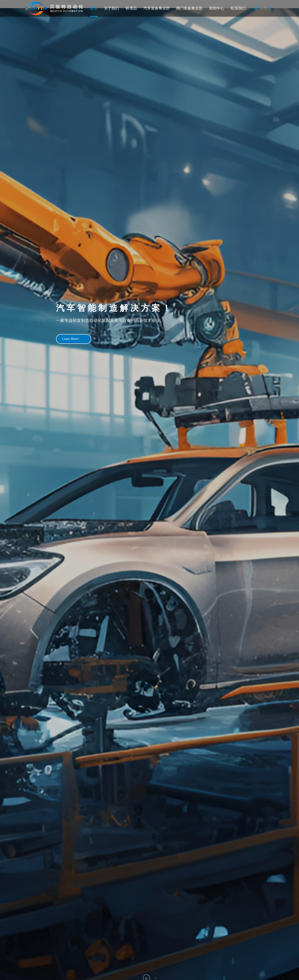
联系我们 (238, 8)
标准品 (131, 8)
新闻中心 (217, 8)
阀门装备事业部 (189, 8)
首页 (94, 8)
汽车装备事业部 (157, 8)
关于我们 (112, 8)
